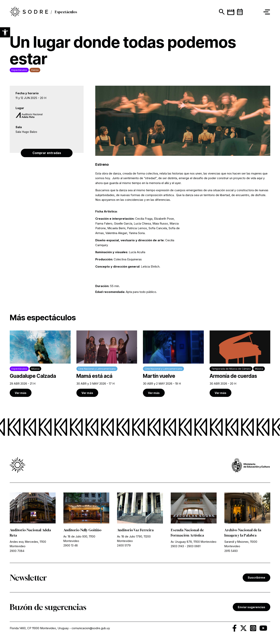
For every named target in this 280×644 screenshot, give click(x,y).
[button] (5, 32)
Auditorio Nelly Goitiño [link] (83, 530)
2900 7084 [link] (17, 551)
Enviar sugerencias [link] (252, 607)
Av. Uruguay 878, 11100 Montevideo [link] (194, 542)
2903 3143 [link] (177, 547)
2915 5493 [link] (231, 551)
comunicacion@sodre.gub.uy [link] (91, 629)
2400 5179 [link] (124, 546)
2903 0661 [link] (194, 547)
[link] (40, 364)
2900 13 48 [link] (71, 546)
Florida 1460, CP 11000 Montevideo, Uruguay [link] (39, 629)
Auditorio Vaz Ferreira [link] (136, 530)
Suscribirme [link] (256, 578)
